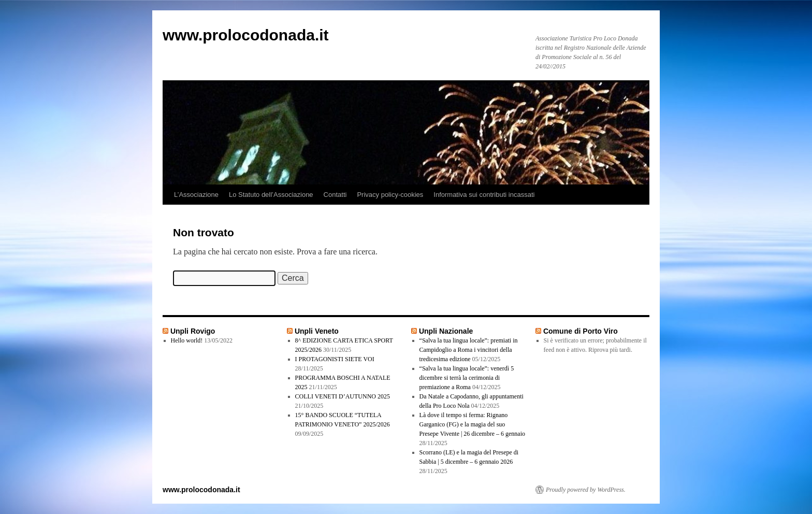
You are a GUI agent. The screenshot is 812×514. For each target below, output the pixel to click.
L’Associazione (196, 195)
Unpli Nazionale (446, 331)
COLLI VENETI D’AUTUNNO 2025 (343, 396)
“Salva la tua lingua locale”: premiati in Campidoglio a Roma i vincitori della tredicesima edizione (469, 350)
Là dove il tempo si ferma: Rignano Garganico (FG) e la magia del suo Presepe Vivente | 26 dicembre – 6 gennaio (472, 424)
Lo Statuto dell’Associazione (271, 195)
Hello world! (187, 340)
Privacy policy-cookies (390, 195)
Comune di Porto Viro (581, 331)
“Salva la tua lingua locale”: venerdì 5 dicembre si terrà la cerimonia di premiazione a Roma (467, 378)
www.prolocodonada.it (246, 35)
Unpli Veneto (317, 331)
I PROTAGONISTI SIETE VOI (335, 359)
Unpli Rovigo (193, 331)
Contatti (335, 195)
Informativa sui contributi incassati (484, 195)
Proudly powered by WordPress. (586, 490)
